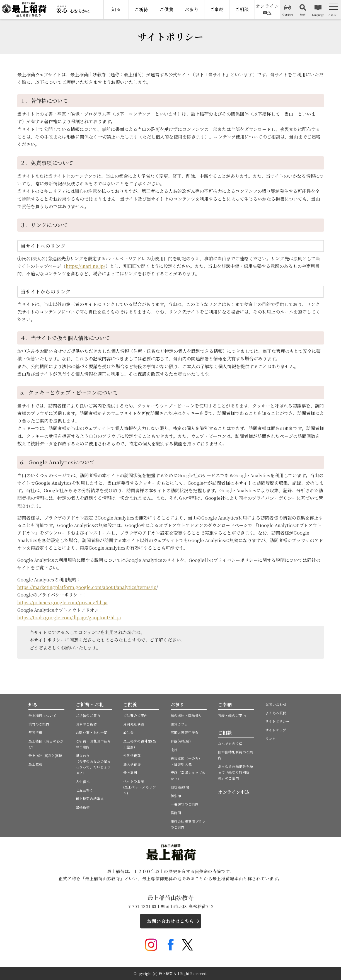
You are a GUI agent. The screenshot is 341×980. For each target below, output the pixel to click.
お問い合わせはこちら (171, 921)
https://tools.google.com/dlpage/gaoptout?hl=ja (69, 618)
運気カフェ (179, 724)
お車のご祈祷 (86, 724)
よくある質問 (276, 713)
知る (116, 9)
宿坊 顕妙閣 (180, 787)
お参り (192, 9)
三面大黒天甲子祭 (185, 732)
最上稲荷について (43, 715)
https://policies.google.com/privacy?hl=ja (62, 602)
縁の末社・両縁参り (186, 715)
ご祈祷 (141, 9)
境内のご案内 (39, 724)
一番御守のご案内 (185, 804)
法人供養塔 (132, 764)
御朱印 (176, 796)
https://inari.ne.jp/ (86, 266)
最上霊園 (130, 772)
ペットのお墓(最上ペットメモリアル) (140, 787)
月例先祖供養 (134, 724)
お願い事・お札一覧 (92, 732)
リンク (271, 738)
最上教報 (35, 764)
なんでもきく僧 (230, 744)
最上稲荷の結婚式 (90, 798)
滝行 (174, 750)
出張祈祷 (83, 807)
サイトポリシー (278, 721)
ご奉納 (217, 9)
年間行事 (35, 732)
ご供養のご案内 (136, 715)
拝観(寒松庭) (181, 741)
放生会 (129, 732)
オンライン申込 (267, 9)
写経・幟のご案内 (232, 715)
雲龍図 (176, 813)
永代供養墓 (132, 755)
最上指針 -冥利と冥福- (46, 755)
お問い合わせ (276, 704)
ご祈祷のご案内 (88, 715)
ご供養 (166, 9)
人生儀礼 (83, 781)
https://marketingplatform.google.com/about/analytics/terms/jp (87, 587)
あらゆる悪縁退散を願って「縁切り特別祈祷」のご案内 (236, 772)
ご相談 (242, 9)
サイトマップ (276, 730)
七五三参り (85, 790)
